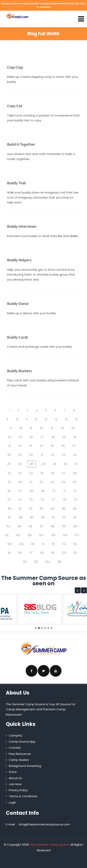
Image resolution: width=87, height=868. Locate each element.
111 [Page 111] (43, 544)
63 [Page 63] (52, 482)
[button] (78, 590)
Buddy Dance (18, 304)
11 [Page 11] (27, 419)
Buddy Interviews (22, 226)
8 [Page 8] (74, 410)
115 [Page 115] (9, 553)
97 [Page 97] (42, 526)
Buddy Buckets (19, 371)
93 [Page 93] (75, 517)
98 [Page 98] (53, 526)
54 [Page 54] (31, 473)
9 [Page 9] (7, 419)
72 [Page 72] (75, 491)
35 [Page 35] (52, 446)
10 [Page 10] (17, 419)
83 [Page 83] (42, 509)
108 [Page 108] (10, 544)
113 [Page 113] (64, 544)
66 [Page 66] (9, 491)
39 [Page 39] (20, 455)
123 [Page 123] (36, 562)
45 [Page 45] (9, 464)
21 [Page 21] (52, 428)
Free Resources (20, 754)
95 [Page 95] (20, 526)
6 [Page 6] (55, 410)
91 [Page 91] (53, 517)
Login (12, 802)
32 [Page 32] (20, 446)
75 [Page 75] (31, 500)
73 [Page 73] (9, 500)
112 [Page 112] (54, 544)
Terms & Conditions (23, 796)
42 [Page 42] (53, 455)
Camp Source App (22, 742)
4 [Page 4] (37, 410)
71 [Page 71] (64, 491)
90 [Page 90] (43, 517)
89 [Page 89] (32, 517)
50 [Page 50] (66, 464)
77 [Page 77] (53, 500)
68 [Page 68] (32, 491)
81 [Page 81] (20, 509)
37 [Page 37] (74, 446)
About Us (15, 778)
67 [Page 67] (20, 491)
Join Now (15, 784)
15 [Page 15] (66, 419)
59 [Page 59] (9, 482)
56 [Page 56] (53, 473)
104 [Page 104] (42, 535)
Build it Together (21, 144)
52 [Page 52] (10, 473)
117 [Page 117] (31, 553)
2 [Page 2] (18, 410)
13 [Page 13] (46, 419)
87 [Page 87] (10, 517)
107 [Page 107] (77, 535)
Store (13, 772)
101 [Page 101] (7, 535)
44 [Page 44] (75, 455)
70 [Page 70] (54, 491)
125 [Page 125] (60, 562)
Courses (15, 748)
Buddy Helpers (19, 260)
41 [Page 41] (42, 455)
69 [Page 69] (43, 491)
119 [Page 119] (53, 553)
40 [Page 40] (31, 455)
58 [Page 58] (75, 473)
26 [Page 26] (31, 437)
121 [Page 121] (75, 553)
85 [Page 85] (64, 509)
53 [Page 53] (20, 473)
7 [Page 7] (65, 410)
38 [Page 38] (9, 455)
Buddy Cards (18, 337)
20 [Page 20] (42, 428)
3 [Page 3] (27, 410)
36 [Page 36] (63, 446)
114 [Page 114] (75, 544)
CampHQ (15, 735)
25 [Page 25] (20, 437)
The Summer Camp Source (49, 845)
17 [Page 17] (11, 428)
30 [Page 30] (75, 437)
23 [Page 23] (73, 428)
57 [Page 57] (64, 473)
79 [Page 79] (75, 500)
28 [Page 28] (53, 437)
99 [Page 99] (64, 526)
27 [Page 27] (42, 437)
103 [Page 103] (30, 535)
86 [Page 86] (75, 509)
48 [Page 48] (43, 464)
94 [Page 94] (8, 526)
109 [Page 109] (21, 544)
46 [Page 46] (20, 464)
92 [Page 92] (64, 517)
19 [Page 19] (31, 428)
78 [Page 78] (64, 500)
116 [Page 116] (20, 553)
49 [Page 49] (55, 464)
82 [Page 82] (31, 509)
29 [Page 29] (64, 437)
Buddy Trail (16, 183)
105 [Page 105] (53, 535)
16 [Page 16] (76, 419)
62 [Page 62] (42, 482)
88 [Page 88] (21, 517)
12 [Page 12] (36, 419)
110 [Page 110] (33, 544)
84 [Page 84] (53, 509)
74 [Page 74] (20, 500)
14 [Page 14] (56, 419)
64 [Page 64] (64, 482)
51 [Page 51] (76, 464)
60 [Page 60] (20, 482)
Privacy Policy (18, 790)
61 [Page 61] (31, 482)
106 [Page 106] (65, 535)
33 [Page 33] (31, 446)
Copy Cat (15, 106)
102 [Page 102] (18, 535)
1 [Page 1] (10, 410)
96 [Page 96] (31, 526)
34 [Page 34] (41, 446)
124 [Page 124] (48, 562)
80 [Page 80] (10, 509)
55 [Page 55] (42, 473)
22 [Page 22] (62, 428)
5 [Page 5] (46, 410)
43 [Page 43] (64, 455)
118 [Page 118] (42, 553)
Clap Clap (15, 67)
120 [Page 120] (64, 553)
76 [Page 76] (42, 500)
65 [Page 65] (75, 482)
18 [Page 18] (21, 428)
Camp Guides (19, 760)
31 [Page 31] (10, 446)
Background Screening (25, 766)
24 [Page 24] (10, 437)
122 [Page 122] (25, 562)
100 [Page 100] (75, 526)
